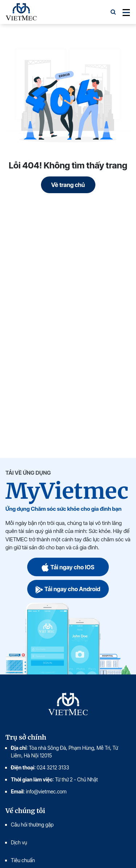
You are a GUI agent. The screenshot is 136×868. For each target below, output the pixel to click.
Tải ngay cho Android (68, 589)
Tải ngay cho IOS (68, 567)
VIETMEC (21, 12)
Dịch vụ (19, 842)
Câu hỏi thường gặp (32, 825)
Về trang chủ (68, 185)
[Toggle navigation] (124, 12)
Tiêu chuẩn (23, 860)
